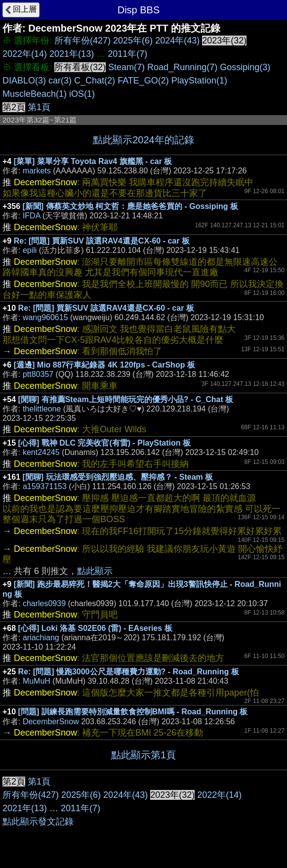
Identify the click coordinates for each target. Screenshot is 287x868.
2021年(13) (72, 54)
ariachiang (41, 638)
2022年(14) (25, 54)
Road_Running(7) (182, 67)
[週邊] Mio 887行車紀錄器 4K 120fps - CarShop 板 (104, 365)
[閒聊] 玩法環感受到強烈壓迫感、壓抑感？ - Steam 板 (118, 477)
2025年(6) (133, 41)
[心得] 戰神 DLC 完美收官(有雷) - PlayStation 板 (104, 443)
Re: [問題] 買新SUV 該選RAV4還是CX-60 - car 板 (102, 241)
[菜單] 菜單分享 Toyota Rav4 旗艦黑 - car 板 (93, 161)
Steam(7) (126, 67)
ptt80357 (38, 374)
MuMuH (37, 681)
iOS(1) (82, 94)
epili (30, 250)
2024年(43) (177, 41)
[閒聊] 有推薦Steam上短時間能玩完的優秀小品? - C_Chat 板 (126, 399)
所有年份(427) (82, 41)
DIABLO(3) (24, 81)
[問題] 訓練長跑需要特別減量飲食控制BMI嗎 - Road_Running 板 (133, 712)
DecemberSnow (51, 722)
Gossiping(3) (245, 67)
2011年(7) (127, 54)
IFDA (32, 216)
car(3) (60, 81)
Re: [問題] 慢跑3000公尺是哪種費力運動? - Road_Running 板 (129, 672)
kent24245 (41, 452)
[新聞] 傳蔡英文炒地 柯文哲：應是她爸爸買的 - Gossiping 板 (130, 206)
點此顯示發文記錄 (38, 822)
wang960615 (45, 317)
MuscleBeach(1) (35, 94)
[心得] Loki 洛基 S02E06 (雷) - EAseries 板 (95, 628)
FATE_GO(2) (143, 81)
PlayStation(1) (199, 81)
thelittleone (42, 409)
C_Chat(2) (95, 81)
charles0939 (44, 603)
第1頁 (39, 107)
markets (37, 171)
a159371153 (45, 486)
